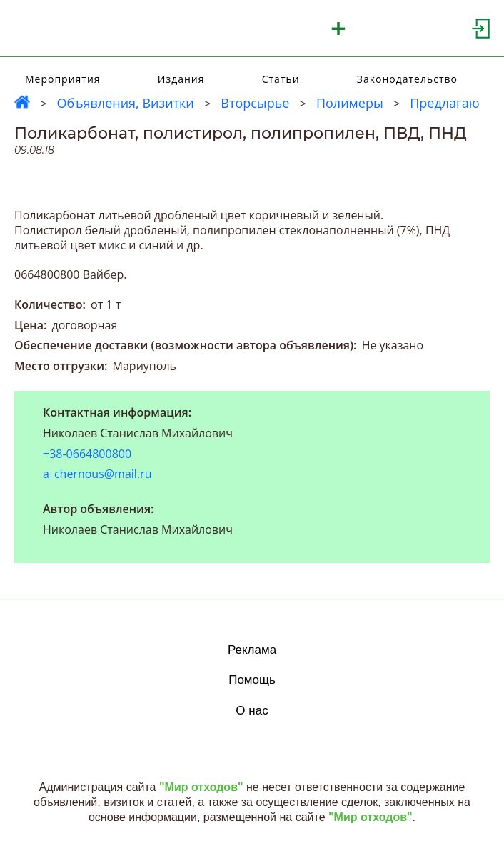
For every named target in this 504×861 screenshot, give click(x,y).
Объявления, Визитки (125, 103)
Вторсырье (255, 103)
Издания (181, 79)
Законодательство (407, 79)
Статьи (281, 79)
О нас (252, 711)
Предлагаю (445, 103)
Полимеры (350, 103)
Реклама (252, 650)
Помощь (252, 680)
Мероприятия (63, 79)
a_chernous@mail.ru (97, 474)
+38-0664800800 (87, 454)
